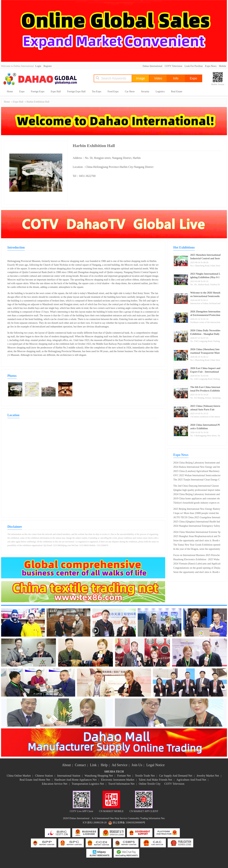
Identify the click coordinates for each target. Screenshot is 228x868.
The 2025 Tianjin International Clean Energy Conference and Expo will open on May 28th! (197, 480)
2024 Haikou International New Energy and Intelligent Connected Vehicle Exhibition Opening (197, 467)
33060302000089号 (135, 823)
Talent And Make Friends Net (155, 780)
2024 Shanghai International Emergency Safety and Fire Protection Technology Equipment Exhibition (197, 526)
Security (145, 92)
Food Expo (113, 92)
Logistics (160, 92)
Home (10, 92)
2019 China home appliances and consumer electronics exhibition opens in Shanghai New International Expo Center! (197, 499)
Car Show (130, 92)
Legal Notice (155, 765)
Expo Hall (56, 92)
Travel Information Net (122, 784)
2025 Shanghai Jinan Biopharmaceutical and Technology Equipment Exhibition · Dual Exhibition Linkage (197, 537)
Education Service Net (55, 784)
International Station (69, 776)
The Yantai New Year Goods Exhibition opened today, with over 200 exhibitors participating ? (197, 545)
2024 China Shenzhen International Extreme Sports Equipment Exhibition (197, 532)
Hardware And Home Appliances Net (76, 780)
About (66, 765)
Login (38, 66)
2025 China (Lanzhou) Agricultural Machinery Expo (196, 472)
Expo (22, 92)
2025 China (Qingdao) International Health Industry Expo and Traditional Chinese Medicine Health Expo (197, 522)
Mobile (223, 66)
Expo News (211, 66)
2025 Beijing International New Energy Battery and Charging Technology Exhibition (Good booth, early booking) (197, 509)
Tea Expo (97, 92)
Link (93, 765)
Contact (80, 765)
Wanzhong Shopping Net (99, 776)
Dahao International (152, 66)
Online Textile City (150, 784)
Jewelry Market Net (208, 776)
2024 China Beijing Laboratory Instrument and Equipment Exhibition (196, 463)
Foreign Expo (38, 92)
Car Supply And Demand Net (176, 776)
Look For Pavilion (194, 66)
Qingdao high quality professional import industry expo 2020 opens (197, 490)
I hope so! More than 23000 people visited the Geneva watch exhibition (196, 514)
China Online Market (19, 776)
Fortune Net (124, 776)
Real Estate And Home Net (35, 780)
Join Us (137, 765)
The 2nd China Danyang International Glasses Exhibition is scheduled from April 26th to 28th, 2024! (196, 486)
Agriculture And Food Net (191, 780)
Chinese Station (44, 776)
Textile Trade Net (145, 776)
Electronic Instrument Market (118, 780)
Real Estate (177, 92)
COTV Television (173, 66)
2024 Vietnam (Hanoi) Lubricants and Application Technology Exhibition (197, 564)
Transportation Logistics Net (88, 784)
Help (104, 765)
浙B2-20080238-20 (97, 823)
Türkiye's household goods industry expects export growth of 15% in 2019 (196, 503)
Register (48, 66)
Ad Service (120, 765)
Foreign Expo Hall (76, 92)
